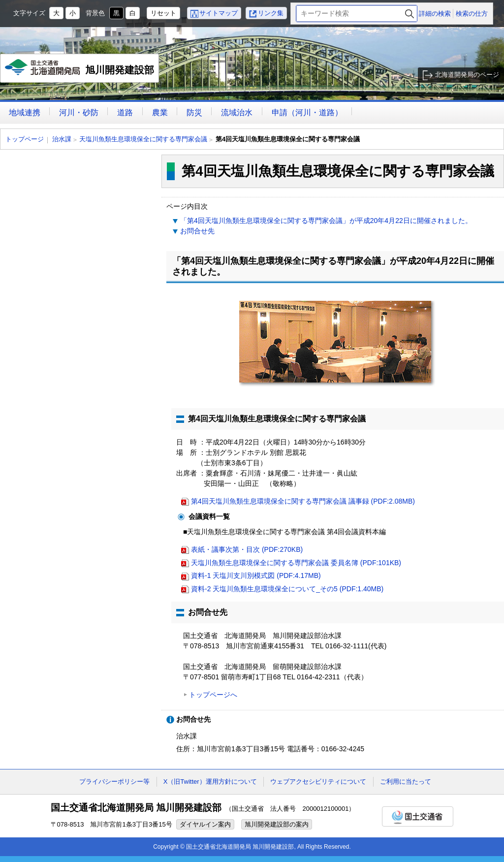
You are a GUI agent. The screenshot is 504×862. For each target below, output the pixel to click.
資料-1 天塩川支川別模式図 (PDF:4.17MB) (256, 575)
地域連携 (25, 112)
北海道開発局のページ (467, 75)
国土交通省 (418, 816)
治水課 (62, 139)
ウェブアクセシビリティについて (318, 782)
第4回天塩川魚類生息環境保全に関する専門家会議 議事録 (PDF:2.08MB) (303, 501)
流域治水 (237, 112)
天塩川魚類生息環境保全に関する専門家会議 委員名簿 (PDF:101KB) (296, 563)
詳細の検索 (435, 14)
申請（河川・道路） (307, 112)
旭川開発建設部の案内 (277, 824)
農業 (160, 112)
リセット (163, 13)
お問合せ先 (197, 231)
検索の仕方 (472, 14)
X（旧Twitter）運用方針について (210, 782)
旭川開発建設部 (80, 71)
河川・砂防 (79, 112)
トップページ (25, 139)
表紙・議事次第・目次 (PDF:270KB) (247, 549)
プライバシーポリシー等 (114, 782)
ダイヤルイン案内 (205, 824)
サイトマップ (219, 13)
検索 (409, 14)
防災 (194, 112)
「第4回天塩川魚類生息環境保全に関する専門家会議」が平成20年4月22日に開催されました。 (326, 221)
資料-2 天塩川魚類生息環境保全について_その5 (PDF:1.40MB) (287, 589)
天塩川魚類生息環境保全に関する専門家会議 (143, 139)
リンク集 (271, 13)
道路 (125, 112)
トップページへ (213, 695)
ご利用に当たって (406, 782)
